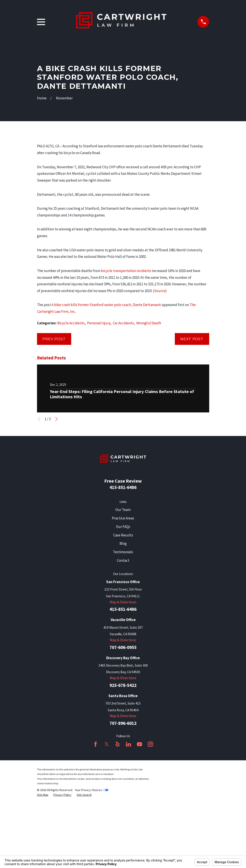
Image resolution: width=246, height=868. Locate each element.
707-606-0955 (123, 721)
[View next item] (56, 493)
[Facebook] (96, 819)
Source (160, 365)
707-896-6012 (123, 797)
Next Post (192, 413)
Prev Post (54, 413)
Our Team (123, 584)
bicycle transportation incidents (126, 345)
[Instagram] (150, 819)
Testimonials (123, 626)
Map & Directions (123, 676)
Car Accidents (123, 397)
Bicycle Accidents (71, 397)
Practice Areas (123, 592)
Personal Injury (99, 397)
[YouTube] (140, 819)
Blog (123, 618)
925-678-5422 (123, 759)
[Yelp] (118, 819)
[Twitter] (107, 819)
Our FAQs (123, 601)
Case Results (123, 609)
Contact (123, 635)
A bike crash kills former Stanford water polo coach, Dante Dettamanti (106, 379)
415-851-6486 (123, 562)
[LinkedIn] (128, 819)
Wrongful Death (149, 397)
